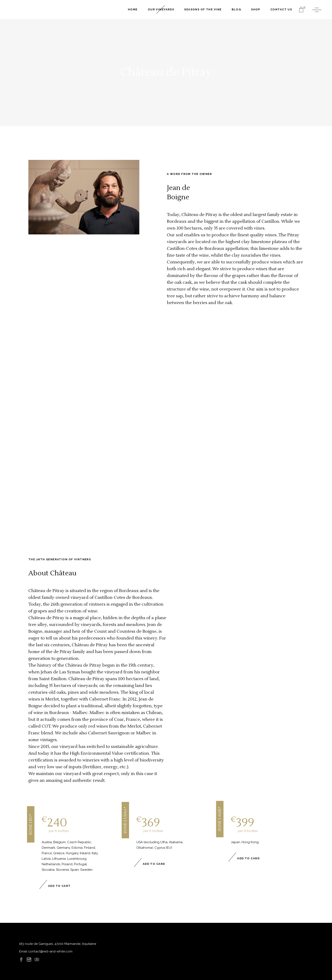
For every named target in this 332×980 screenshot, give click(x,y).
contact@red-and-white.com (50, 951)
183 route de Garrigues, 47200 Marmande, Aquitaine (58, 944)
